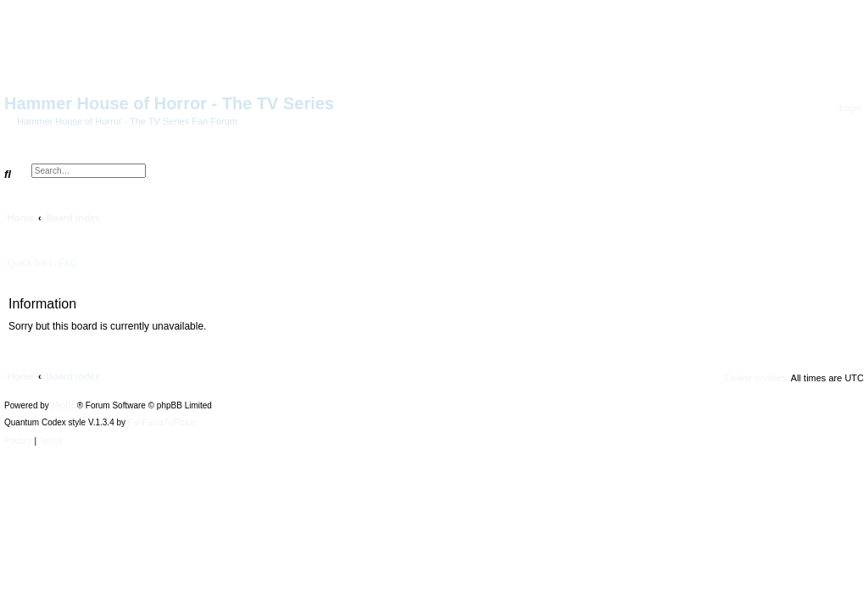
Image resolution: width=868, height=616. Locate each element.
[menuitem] (849, 108)
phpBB (64, 406)
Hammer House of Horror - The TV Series (169, 103)
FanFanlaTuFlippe (162, 423)
